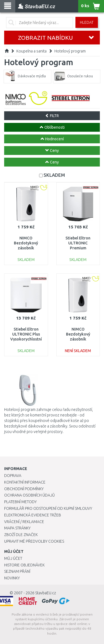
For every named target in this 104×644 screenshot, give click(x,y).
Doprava (13, 476)
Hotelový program (70, 51)
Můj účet (13, 558)
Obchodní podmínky (24, 489)
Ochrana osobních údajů (30, 495)
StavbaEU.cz (46, 593)
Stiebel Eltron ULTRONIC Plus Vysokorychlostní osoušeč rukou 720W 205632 (26, 339)
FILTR (52, 116)
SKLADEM (54, 175)
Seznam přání (17, 571)
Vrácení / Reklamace (24, 522)
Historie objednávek (24, 565)
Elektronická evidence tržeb (33, 515)
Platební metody (20, 502)
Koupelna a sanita (31, 51)
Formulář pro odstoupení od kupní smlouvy (48, 508)
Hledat (87, 22)
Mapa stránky (17, 528)
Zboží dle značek (21, 535)
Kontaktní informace (25, 482)
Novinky (12, 578)
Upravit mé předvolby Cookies (34, 541)
